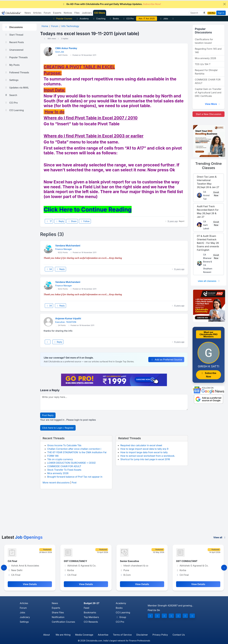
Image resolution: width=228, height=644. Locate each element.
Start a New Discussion (208, 114)
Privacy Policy (160, 635)
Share (72, 221)
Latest (22, 537)
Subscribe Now (209, 375)
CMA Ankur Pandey (66, 48)
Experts (56, 608)
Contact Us (179, 635)
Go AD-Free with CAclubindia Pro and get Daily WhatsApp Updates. (112, 4)
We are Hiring (63, 635)
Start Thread (14, 35)
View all (220, 537)
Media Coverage (84, 635)
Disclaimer (142, 635)
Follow (85, 221)
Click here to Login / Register (58, 428)
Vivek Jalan (147, 19)
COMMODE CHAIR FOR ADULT (64, 466)
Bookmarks (90, 612)
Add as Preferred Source (166, 360)
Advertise (103, 635)
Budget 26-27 (92, 603)
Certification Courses (63, 622)
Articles (24, 603)
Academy (82, 19)
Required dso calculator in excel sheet (141, 445)
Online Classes (209, 166)
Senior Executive (186, 561)
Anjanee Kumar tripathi (68, 318)
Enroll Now (216, 194)
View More (213, 104)
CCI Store (100, 13)
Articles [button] (37, 13)
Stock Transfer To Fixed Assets (64, 470)
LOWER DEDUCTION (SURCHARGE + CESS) (71, 463)
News (55, 603)
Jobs (164, 19)
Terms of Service (122, 635)
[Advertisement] (114, 513)
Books (114, 19)
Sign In (221, 13)
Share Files (58, 612)
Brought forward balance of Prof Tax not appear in (75, 477)
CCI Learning (14, 110)
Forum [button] (47, 13)
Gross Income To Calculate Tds (64, 445)
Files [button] (77, 13)
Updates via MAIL (17, 88)
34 (49, 269)
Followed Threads (17, 72)
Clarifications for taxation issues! (204, 41)
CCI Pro (128, 19)
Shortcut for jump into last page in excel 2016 (145, 459)
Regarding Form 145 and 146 (208, 51)
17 (49, 221)
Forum (23, 608)
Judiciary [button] (87, 13)
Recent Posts (14, 42)
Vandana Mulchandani (68, 246)
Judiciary (25, 617)
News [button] (28, 13)
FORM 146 (53, 456)
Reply (60, 221)
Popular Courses (62, 19)
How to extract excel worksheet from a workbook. (148, 456)
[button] (204, 13)
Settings (12, 80)
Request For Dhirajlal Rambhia (206, 72)
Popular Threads (16, 57)
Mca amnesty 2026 (58, 473)
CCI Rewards (91, 622)
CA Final (68, 561)
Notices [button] (68, 13)
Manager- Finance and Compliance (27, 561)
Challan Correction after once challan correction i (74, 449)
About (46, 635)
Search (11, 95)
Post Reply (48, 415)
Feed (86, 608)
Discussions (14, 27)
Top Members (91, 617)
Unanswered (14, 50)
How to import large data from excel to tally (144, 452)
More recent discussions (56, 483)
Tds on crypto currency (60, 459)
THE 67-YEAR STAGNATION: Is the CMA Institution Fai (77, 452)
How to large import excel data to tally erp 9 (144, 449)
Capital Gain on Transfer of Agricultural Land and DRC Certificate (208, 92)
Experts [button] (57, 13)
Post (74, 483)
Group (121, 617)
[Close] (225, 4)
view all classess (209, 281)
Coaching (99, 19)
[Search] (196, 13)
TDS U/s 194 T (203, 64)
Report (182, 221)
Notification (58, 617)
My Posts (12, 65)
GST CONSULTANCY (132, 561)
